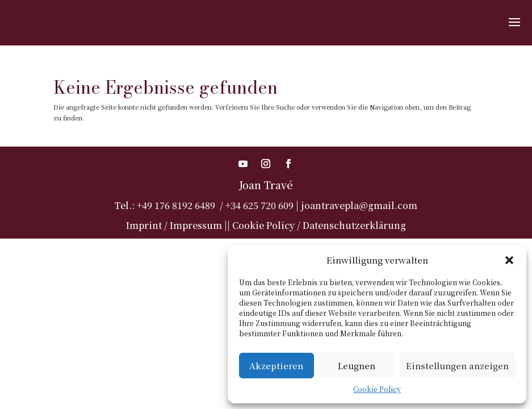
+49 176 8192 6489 (176, 205)
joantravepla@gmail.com (359, 205)
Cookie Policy (377, 389)
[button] (509, 260)
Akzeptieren (276, 366)
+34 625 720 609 (259, 205)
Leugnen (357, 366)
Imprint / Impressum (174, 225)
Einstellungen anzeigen (457, 366)
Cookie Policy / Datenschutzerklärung (319, 225)
